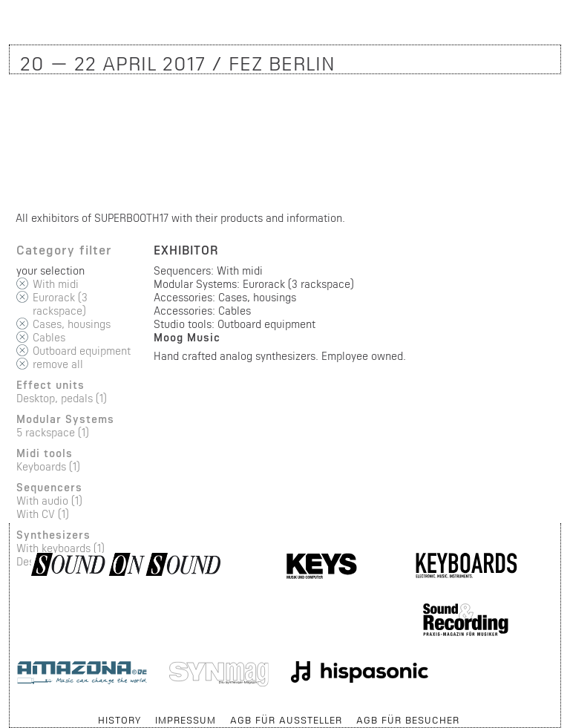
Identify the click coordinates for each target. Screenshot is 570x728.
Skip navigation (10, 713)
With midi (56, 284)
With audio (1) (49, 501)
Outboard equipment (82, 351)
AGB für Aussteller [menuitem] (286, 720)
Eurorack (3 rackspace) (60, 304)
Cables (49, 337)
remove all (58, 364)
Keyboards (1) (48, 466)
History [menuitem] (119, 720)
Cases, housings (72, 324)
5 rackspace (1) (53, 432)
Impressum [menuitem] (186, 720)
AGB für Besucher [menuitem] (408, 720)
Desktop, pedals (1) (62, 398)
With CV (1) (43, 514)
